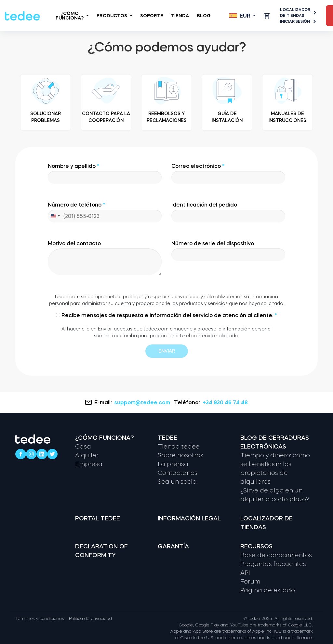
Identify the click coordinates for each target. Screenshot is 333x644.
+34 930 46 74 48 (225, 402)
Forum (250, 582)
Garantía (173, 546)
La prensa (173, 464)
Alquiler (87, 455)
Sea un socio (177, 482)
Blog (204, 16)
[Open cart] (267, 16)
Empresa (89, 464)
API (245, 573)
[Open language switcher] (242, 16)
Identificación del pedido (228, 212)
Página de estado (268, 590)
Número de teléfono (105, 212)
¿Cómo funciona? (72, 16)
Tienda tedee (179, 447)
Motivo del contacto (105, 258)
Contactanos (178, 473)
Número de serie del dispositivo (228, 251)
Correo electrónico (228, 174)
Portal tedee (98, 518)
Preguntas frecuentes (273, 564)
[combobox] (55, 216)
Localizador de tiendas (298, 13)
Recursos (256, 546)
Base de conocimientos (276, 555)
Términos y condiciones (40, 618)
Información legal (189, 518)
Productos (114, 16)
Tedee (167, 438)
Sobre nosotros (180, 455)
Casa (83, 447)
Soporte (152, 16)
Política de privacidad (90, 618)
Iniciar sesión (298, 21)
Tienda (180, 16)
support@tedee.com (143, 402)
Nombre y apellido (105, 174)
